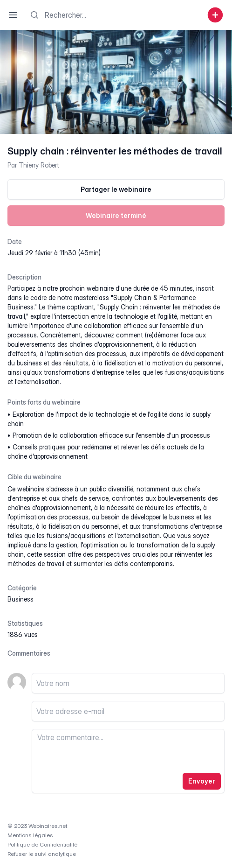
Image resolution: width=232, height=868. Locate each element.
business (20, 599)
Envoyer (202, 781)
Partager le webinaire (116, 189)
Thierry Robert (39, 165)
